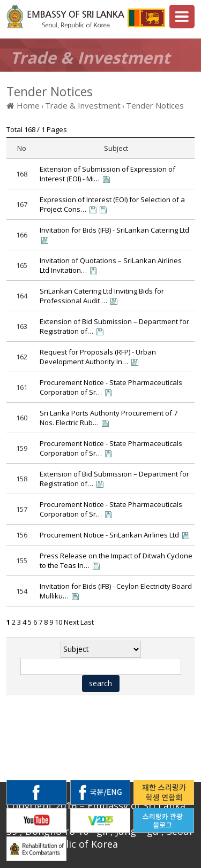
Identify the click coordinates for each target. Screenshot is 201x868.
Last (87, 622)
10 (58, 622)
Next (71, 622)
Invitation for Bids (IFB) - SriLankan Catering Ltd (114, 230)
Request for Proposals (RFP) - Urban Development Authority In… (98, 357)
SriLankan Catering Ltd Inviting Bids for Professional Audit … (102, 296)
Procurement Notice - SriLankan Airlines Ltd (109, 535)
